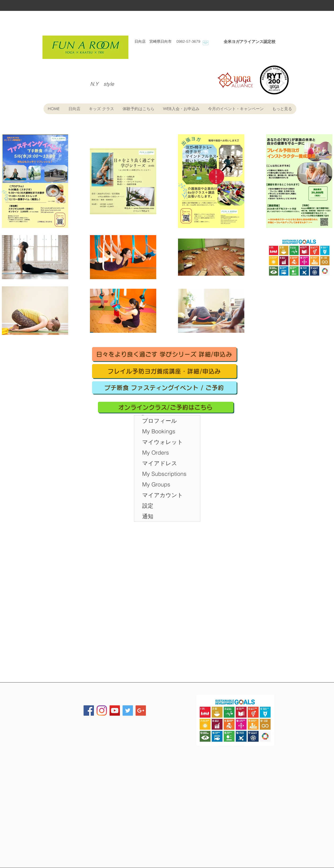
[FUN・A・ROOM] (102, 711)
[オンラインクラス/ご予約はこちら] (166, 407)
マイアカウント (163, 495)
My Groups (156, 484)
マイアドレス (160, 463)
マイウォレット (163, 442)
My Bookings (159, 431)
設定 (148, 506)
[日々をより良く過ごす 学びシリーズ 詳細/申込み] (164, 354)
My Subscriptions (164, 474)
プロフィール (160, 421)
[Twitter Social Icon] (128, 711)
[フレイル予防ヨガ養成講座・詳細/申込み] (164, 371)
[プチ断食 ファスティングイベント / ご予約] (164, 388)
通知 (148, 516)
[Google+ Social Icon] (141, 711)
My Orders (156, 452)
